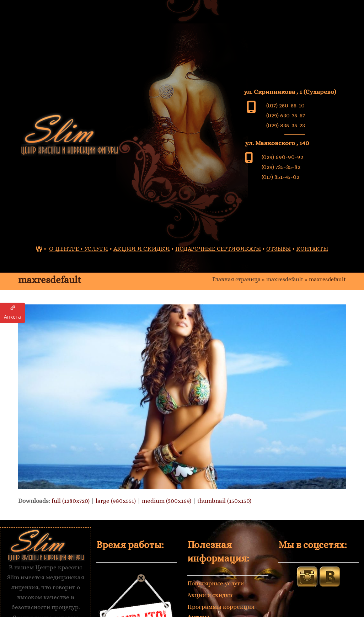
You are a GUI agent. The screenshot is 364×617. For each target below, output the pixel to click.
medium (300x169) (167, 501)
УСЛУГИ (96, 249)
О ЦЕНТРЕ (64, 249)
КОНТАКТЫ (312, 249)
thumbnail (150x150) (224, 501)
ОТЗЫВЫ (279, 249)
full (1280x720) (71, 501)
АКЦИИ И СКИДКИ (142, 249)
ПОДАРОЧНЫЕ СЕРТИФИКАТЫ (218, 249)
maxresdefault (285, 280)
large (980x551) (116, 501)
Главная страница (236, 280)
